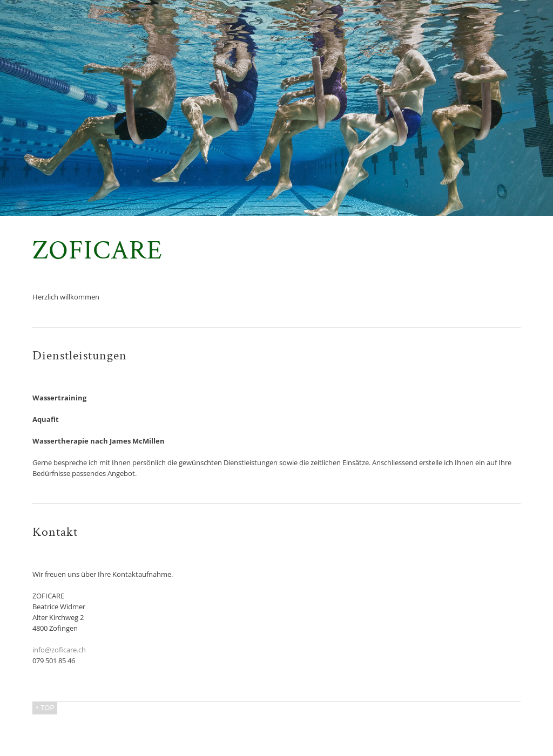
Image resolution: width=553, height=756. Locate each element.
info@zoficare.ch (59, 650)
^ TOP (45, 708)
